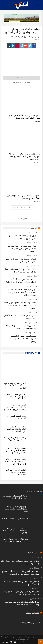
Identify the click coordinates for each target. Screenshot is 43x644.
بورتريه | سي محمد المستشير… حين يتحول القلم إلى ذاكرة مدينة (24, 117)
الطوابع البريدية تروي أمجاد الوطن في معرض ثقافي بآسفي (24, 197)
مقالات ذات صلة (22, 78)
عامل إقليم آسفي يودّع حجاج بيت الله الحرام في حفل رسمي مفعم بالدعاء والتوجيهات (24, 157)
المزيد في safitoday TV (21, 82)
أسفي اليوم (35, 37)
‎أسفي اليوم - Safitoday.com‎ (29, 623)
